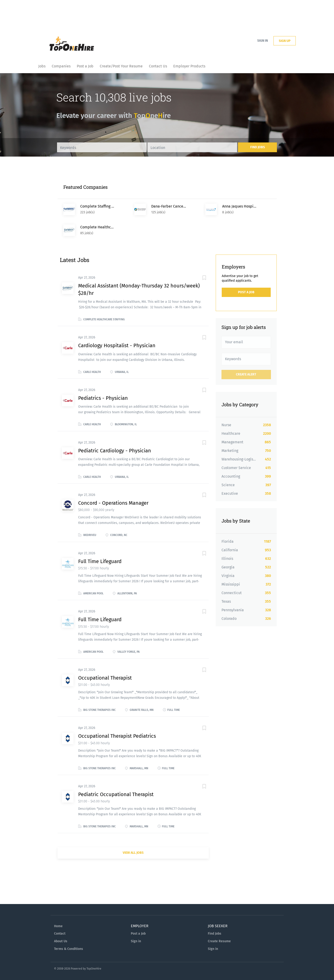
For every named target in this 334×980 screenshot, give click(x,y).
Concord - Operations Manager (113, 503)
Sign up (285, 41)
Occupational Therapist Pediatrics (117, 736)
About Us (61, 941)
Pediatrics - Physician (103, 398)
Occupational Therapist (105, 678)
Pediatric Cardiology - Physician (115, 451)
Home (58, 926)
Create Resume (219, 941)
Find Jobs (258, 147)
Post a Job (246, 292)
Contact (60, 934)
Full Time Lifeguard (100, 561)
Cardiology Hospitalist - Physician (117, 345)
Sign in (263, 41)
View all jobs (133, 853)
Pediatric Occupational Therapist (116, 794)
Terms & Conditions (69, 949)
